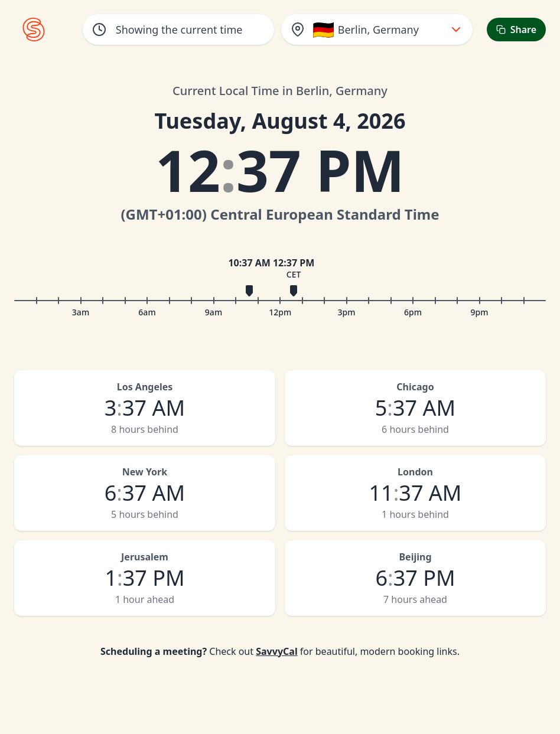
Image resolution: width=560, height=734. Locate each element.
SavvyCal (276, 651)
